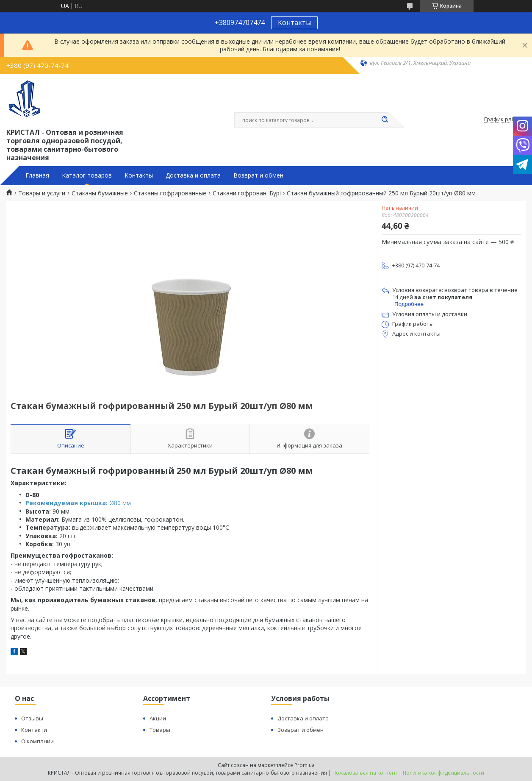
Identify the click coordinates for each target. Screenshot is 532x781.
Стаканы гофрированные (170, 193)
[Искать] (385, 120)
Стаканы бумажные (100, 193)
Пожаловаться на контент (365, 773)
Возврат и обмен (258, 175)
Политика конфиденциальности (443, 773)
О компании (37, 741)
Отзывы (32, 718)
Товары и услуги (42, 193)
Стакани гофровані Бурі (247, 193)
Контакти (34, 730)
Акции (158, 718)
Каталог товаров (87, 175)
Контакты (294, 22)
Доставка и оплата (193, 175)
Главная (37, 175)
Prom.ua (305, 765)
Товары (160, 730)
